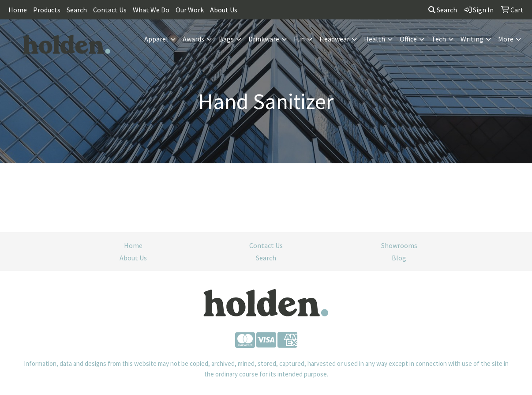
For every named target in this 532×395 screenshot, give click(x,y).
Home (18, 10)
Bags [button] (226, 39)
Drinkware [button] (264, 39)
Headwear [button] (334, 39)
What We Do (151, 10)
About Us (224, 10)
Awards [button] (193, 39)
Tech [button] (439, 39)
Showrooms (399, 245)
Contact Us (110, 10)
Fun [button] (299, 39)
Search (77, 10)
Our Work (190, 10)
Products (47, 10)
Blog (399, 258)
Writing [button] (472, 39)
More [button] (506, 39)
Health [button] (375, 39)
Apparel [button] (156, 39)
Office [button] (408, 39)
